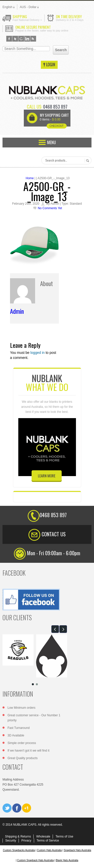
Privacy (26, 841)
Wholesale (43, 836)
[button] (55, 629)
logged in (37, 353)
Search (87, 161)
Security (11, 841)
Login (49, 65)
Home (30, 178)
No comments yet (50, 208)
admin (17, 311)
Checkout (56, 126)
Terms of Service (48, 841)
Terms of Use (64, 836)
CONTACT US (54, 534)
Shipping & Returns (18, 836)
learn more (47, 476)
